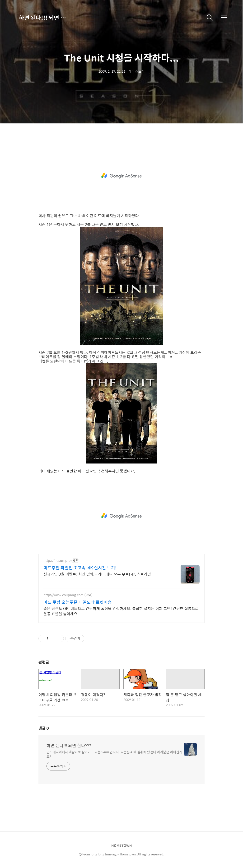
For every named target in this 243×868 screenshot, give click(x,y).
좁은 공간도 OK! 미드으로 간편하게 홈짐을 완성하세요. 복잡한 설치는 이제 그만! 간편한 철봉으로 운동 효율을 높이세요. (121, 611)
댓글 (44, 728)
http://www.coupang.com (63, 595)
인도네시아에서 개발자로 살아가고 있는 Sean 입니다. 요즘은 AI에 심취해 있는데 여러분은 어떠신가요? (114, 754)
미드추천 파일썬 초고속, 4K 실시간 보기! (80, 568)
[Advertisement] (121, 176)
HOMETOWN (121, 845)
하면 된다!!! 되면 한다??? (43, 18)
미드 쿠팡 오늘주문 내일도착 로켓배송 (78, 602)
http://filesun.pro (57, 561)
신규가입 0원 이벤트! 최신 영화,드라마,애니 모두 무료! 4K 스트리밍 (97, 574)
